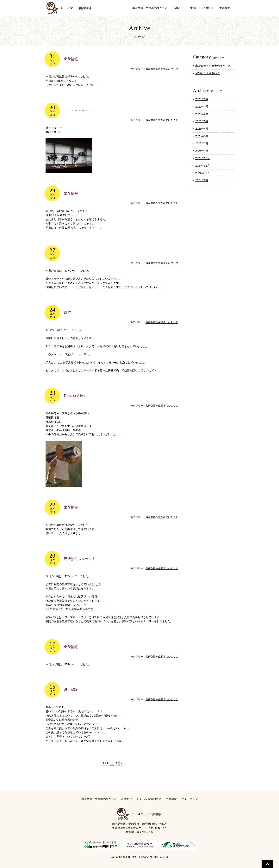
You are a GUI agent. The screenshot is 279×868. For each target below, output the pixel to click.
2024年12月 (203, 158)
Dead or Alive (74, 396)
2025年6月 (202, 114)
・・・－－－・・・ (80, 110)
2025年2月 (202, 143)
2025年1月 (202, 151)
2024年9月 (202, 180)
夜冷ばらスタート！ (80, 558)
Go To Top (267, 864)
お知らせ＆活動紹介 (208, 73)
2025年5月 (202, 121)
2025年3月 (202, 136)
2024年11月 (203, 166)
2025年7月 (202, 107)
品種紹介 (127, 799)
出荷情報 (71, 59)
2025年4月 (202, 129)
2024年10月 (203, 173)
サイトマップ (189, 799)
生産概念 (171, 799)
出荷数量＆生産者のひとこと (162, 69)
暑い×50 (70, 689)
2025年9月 (202, 99)
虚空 (67, 312)
